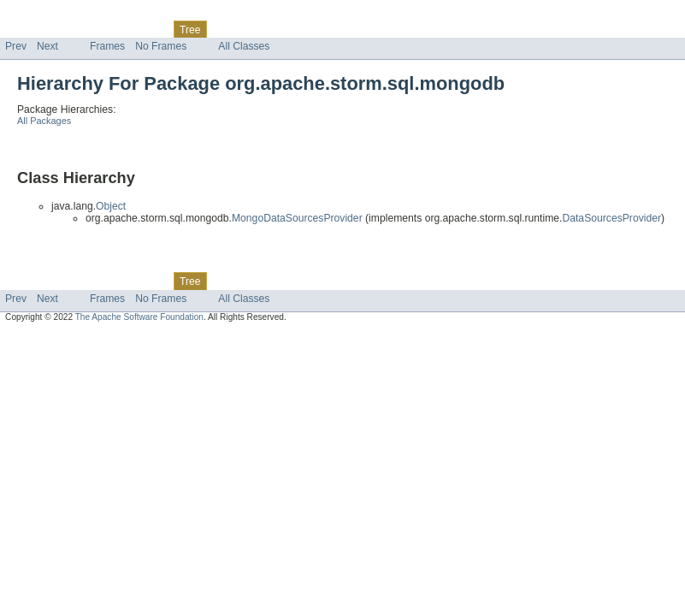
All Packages (44, 121)
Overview (27, 29)
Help (326, 29)
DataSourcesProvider (611, 218)
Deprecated (243, 29)
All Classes (244, 46)
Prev (16, 46)
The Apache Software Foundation (139, 317)
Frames (107, 46)
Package (79, 29)
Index (292, 29)
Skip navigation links (47, 15)
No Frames (161, 46)
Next (47, 46)
